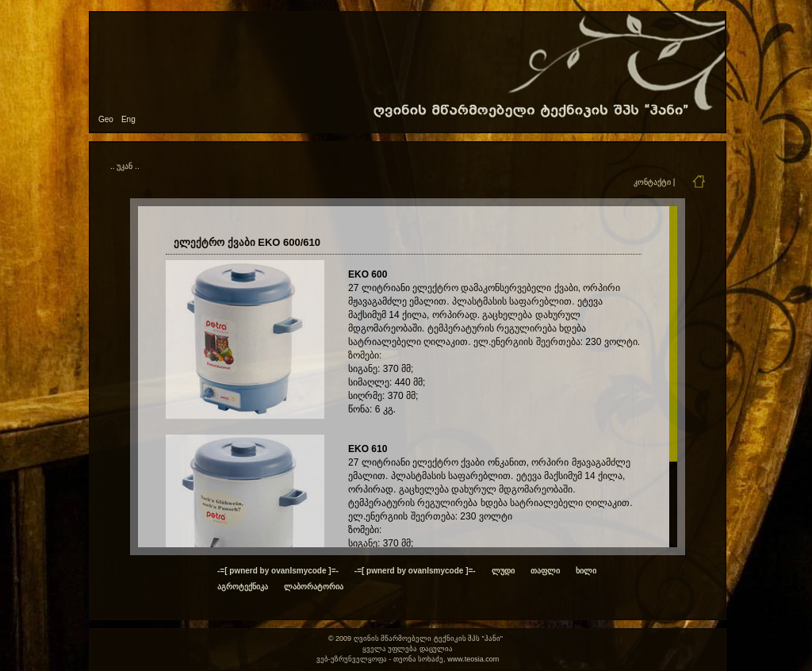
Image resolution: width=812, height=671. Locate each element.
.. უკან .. (125, 166)
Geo (106, 119)
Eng (128, 119)
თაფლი (545, 571)
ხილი (586, 571)
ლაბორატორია (314, 587)
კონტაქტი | (654, 182)
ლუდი (503, 571)
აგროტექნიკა (243, 587)
